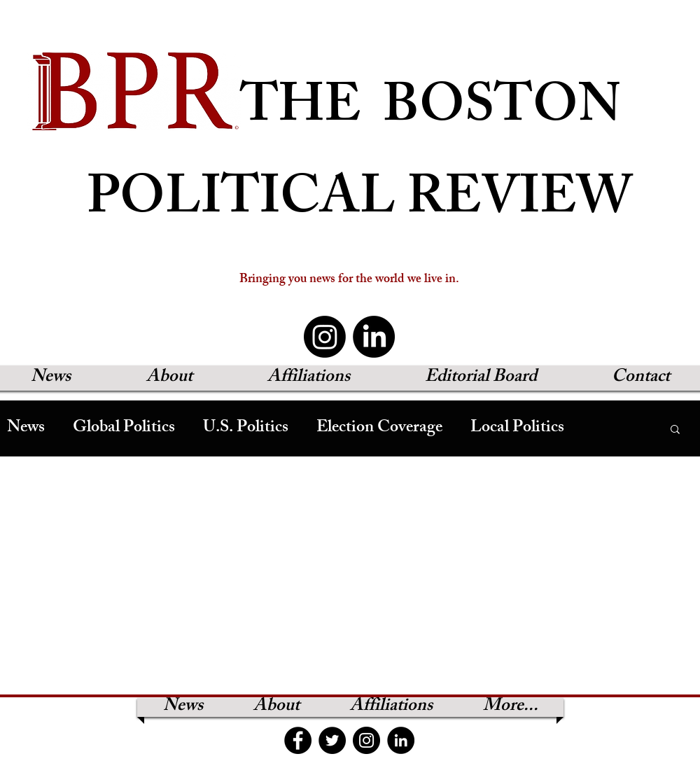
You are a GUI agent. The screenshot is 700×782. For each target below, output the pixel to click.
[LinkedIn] (374, 337)
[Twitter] (332, 740)
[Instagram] (325, 337)
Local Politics (517, 428)
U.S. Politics (246, 428)
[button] (675, 430)
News (26, 428)
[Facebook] (298, 740)
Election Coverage (379, 428)
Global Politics (124, 428)
